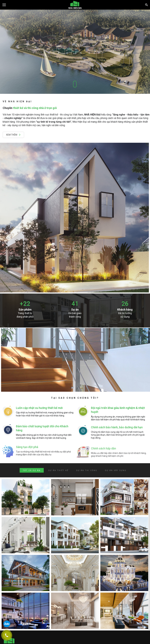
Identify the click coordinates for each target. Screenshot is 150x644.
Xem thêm (15, 135)
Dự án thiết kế (58, 470)
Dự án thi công (87, 470)
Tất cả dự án (32, 470)
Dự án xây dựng (116, 470)
